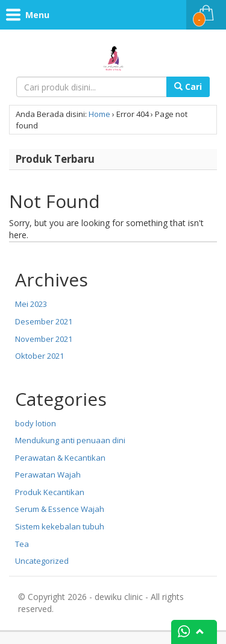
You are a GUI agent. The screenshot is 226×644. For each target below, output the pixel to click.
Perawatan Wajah (48, 475)
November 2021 (44, 339)
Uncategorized (42, 561)
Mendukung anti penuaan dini (70, 440)
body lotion (36, 423)
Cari (188, 87)
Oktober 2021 (39, 356)
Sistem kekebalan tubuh (60, 526)
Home (99, 114)
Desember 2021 (44, 321)
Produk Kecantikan (50, 492)
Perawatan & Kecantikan (60, 458)
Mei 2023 (31, 304)
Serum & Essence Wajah (60, 509)
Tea (22, 544)
